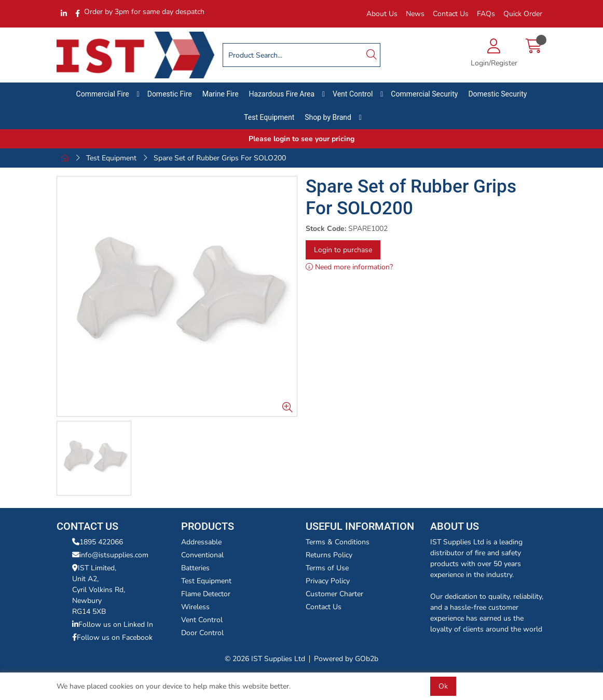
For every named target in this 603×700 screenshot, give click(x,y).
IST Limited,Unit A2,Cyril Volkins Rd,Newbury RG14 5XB (99, 590)
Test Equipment (269, 117)
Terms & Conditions (338, 542)
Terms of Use (327, 568)
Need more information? (349, 267)
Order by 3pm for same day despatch (144, 12)
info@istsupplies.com (110, 555)
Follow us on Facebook (112, 637)
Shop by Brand (328, 117)
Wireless (195, 607)
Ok (443, 686)
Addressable (201, 542)
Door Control (202, 633)
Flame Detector (206, 594)
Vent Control (353, 94)
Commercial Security (424, 94)
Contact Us (451, 14)
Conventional (202, 555)
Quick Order (523, 14)
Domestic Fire (170, 94)
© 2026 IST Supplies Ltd (265, 659)
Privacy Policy (328, 581)
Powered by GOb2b (346, 659)
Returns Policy (329, 555)
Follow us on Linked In (113, 624)
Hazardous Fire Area (282, 94)
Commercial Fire (103, 94)
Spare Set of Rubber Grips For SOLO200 (220, 158)
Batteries (195, 568)
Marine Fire (221, 94)
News (415, 14)
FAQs (486, 14)
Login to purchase (343, 250)
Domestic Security (497, 94)
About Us (382, 14)
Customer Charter (334, 594)
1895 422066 (98, 542)
